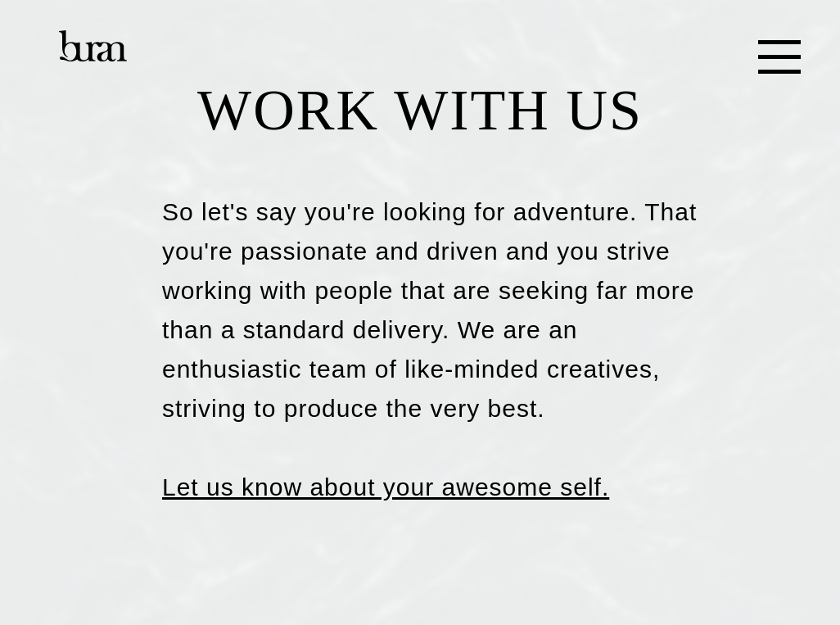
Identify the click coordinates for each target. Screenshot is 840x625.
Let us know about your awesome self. (386, 487)
